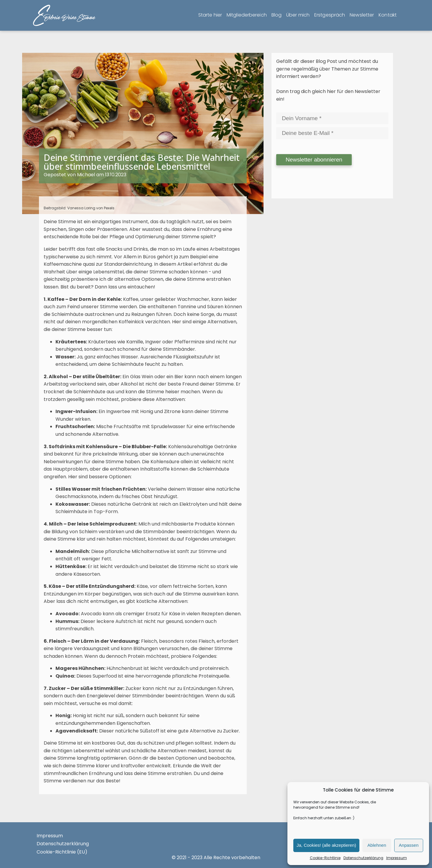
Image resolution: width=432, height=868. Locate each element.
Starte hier (210, 15)
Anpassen (409, 845)
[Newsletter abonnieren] (314, 160)
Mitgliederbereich (247, 15)
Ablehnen (377, 845)
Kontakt (388, 15)
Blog (276, 15)
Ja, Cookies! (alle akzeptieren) (326, 845)
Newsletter (362, 15)
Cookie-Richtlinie (325, 858)
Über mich (298, 15)
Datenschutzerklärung (363, 858)
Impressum (397, 858)
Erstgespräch (330, 15)
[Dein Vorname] (332, 118)
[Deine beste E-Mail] (332, 133)
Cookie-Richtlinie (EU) (62, 852)
